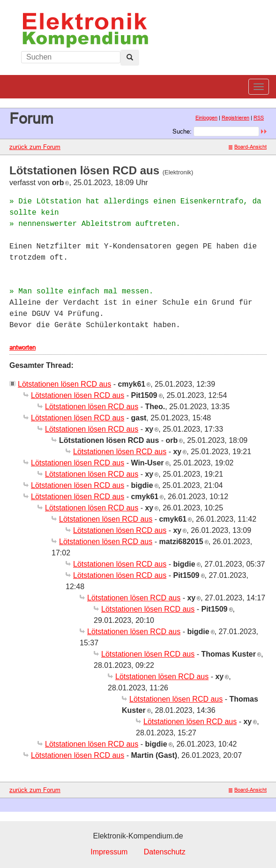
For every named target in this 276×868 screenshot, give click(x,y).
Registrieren (235, 118)
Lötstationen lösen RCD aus (64, 384)
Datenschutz (165, 852)
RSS (259, 118)
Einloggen (206, 118)
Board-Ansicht (248, 147)
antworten (22, 347)
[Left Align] (130, 58)
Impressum (109, 852)
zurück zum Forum (35, 147)
